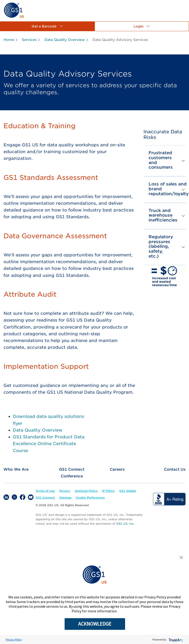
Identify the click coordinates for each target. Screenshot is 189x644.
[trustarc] (175, 639)
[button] (47, 26)
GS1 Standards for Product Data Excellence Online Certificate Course (49, 444)
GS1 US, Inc (125, 524)
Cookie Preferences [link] (90, 498)
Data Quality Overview (38, 430)
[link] (14, 10)
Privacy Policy (14, 639)
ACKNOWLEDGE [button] (95, 624)
